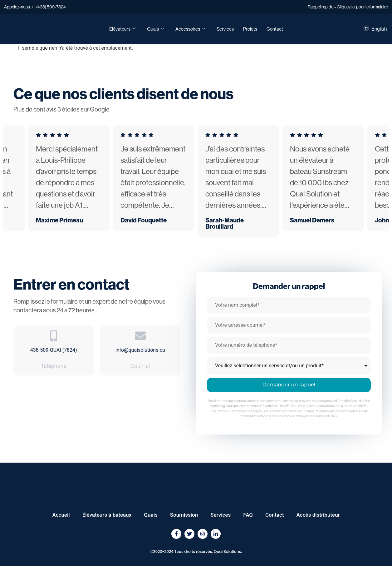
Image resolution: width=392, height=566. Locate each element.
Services (225, 29)
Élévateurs (122, 29)
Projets (250, 29)
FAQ (248, 515)
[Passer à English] (379, 29)
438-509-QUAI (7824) (54, 350)
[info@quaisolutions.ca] (140, 336)
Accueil (61, 515)
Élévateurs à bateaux (107, 515)
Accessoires (190, 29)
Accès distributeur (318, 515)
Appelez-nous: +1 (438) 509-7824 (35, 7)
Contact (275, 29)
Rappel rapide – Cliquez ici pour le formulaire (348, 7)
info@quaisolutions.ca (140, 350)
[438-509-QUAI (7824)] (54, 336)
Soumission (184, 515)
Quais (156, 29)
